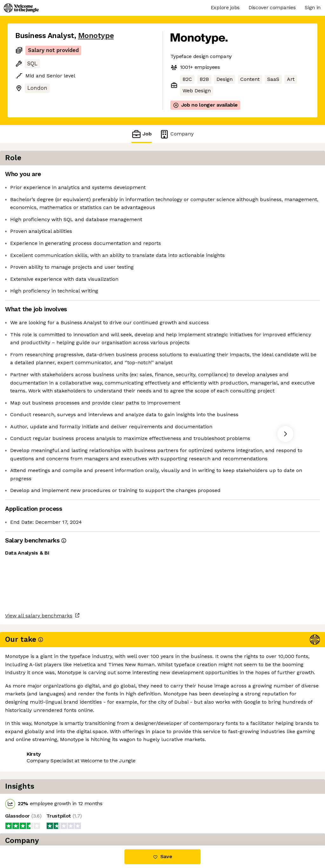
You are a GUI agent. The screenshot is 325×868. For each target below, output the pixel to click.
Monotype (96, 36)
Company (176, 134)
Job (142, 134)
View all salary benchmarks (46, 794)
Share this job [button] (33, 819)
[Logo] (21, 8)
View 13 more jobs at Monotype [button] (98, 819)
